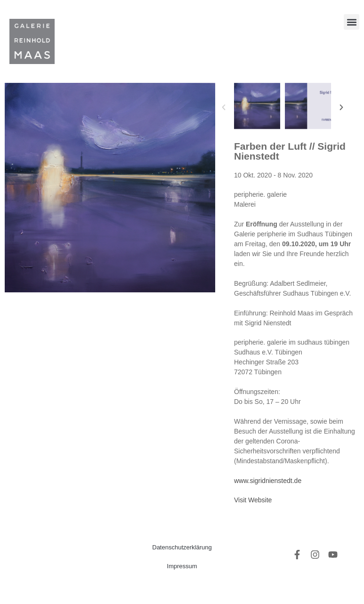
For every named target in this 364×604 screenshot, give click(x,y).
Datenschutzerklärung (182, 547)
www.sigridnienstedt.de (268, 481)
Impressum (182, 566)
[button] (352, 22)
